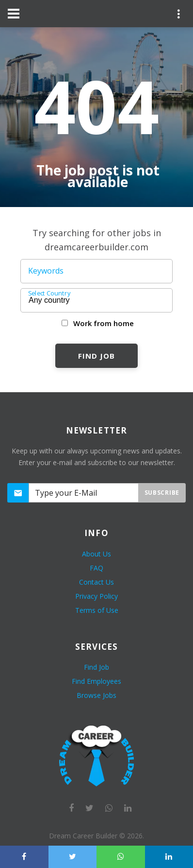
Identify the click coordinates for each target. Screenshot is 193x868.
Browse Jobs (96, 695)
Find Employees (96, 681)
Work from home (104, 323)
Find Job (96, 356)
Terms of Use (97, 610)
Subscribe (162, 493)
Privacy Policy (96, 596)
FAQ (96, 568)
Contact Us (96, 582)
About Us (96, 554)
